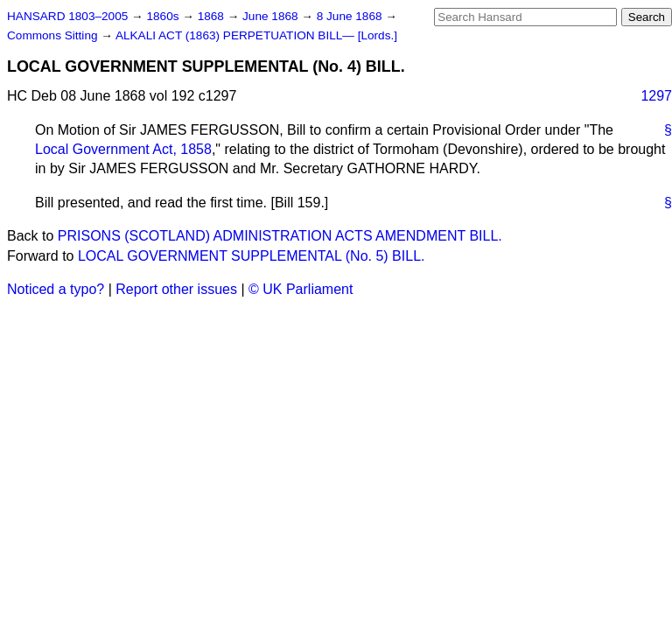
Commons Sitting (54, 35)
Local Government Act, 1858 (123, 149)
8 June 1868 (351, 16)
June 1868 (272, 16)
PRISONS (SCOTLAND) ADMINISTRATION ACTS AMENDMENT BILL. (280, 236)
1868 (213, 16)
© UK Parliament (301, 289)
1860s (164, 16)
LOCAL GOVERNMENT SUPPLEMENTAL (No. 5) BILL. (252, 256)
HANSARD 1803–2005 (67, 16)
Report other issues (176, 289)
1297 (656, 96)
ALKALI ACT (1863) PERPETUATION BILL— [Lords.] (256, 35)
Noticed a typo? (56, 289)
